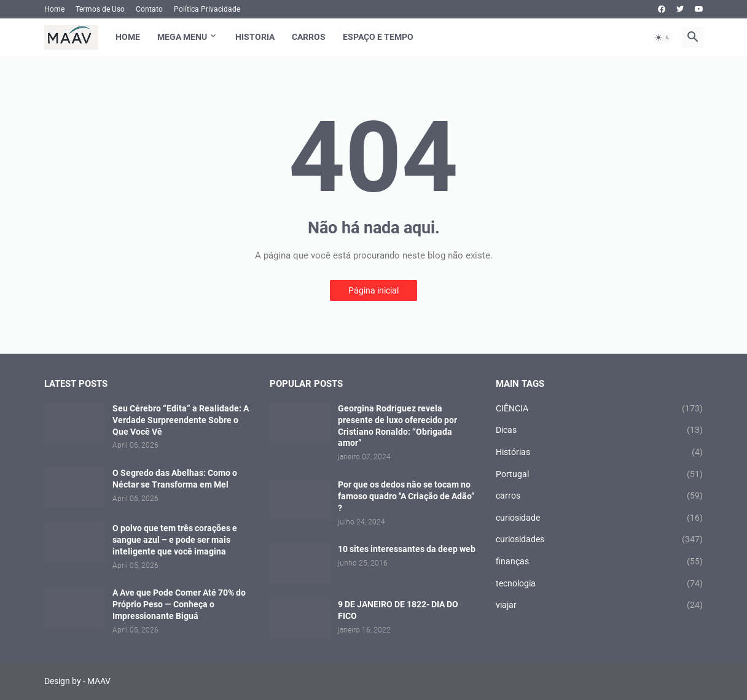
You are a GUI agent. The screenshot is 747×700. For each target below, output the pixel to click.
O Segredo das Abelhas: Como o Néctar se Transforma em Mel (175, 479)
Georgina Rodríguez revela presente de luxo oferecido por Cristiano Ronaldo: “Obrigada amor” (397, 426)
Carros (309, 37)
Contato (149, 9)
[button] (663, 37)
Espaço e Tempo (378, 37)
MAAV (99, 681)
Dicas (600, 430)
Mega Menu (182, 37)
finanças (600, 562)
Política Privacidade (207, 9)
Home (54, 9)
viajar (600, 605)
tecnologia (600, 584)
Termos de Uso (100, 9)
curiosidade (600, 518)
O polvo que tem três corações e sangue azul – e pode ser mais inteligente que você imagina (175, 540)
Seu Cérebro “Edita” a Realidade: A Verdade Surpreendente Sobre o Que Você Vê (181, 420)
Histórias (600, 453)
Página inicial (373, 290)
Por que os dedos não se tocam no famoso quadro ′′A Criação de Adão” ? (406, 496)
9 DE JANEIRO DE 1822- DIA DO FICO (398, 610)
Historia (255, 37)
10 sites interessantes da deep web (407, 549)
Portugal (600, 475)
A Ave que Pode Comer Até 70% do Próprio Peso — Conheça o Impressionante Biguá (179, 604)
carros (600, 496)
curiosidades (600, 540)
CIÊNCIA (600, 409)
